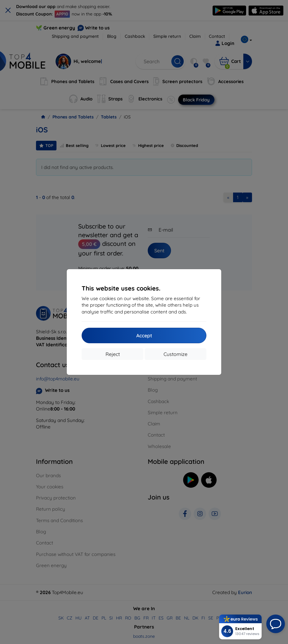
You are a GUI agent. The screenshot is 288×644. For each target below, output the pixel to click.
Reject (113, 354)
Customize (175, 354)
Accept (144, 335)
